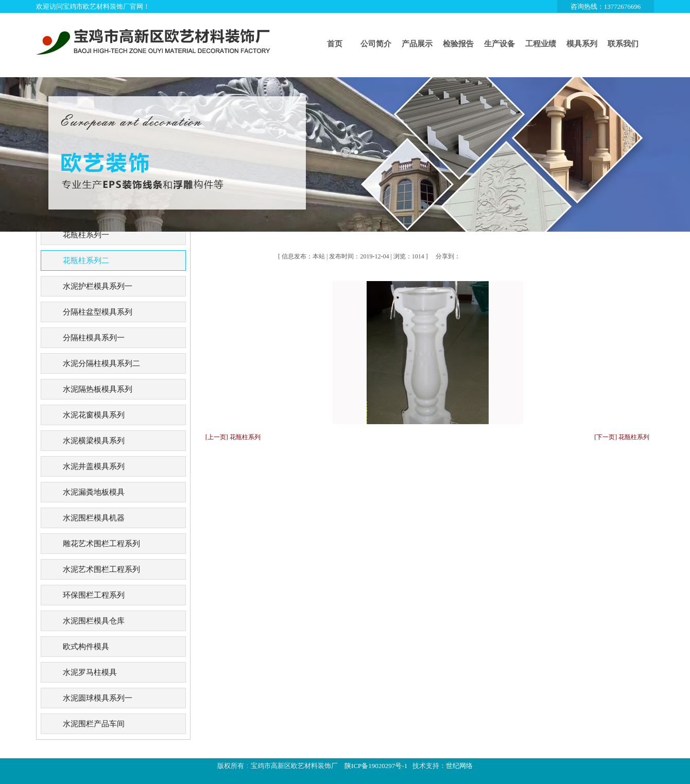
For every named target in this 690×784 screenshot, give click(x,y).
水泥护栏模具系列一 (98, 286)
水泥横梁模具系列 (94, 441)
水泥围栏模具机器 (94, 518)
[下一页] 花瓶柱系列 (622, 437)
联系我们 (623, 44)
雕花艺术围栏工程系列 (101, 544)
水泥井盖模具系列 (94, 466)
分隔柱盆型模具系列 (98, 312)
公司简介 (376, 44)
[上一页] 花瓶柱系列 (233, 437)
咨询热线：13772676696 (606, 6)
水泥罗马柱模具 (90, 672)
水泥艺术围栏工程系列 (101, 569)
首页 (335, 44)
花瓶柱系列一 (86, 235)
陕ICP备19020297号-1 (376, 766)
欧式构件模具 (86, 647)
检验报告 (458, 44)
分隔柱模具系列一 (94, 338)
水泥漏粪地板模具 (94, 492)
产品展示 (417, 44)
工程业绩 (541, 44)
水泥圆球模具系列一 (98, 698)
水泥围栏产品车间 (94, 724)
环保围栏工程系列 (94, 595)
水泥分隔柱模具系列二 (101, 363)
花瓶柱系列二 (86, 260)
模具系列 (582, 44)
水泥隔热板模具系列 (98, 389)
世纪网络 (459, 766)
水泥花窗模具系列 (94, 415)
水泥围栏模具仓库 (94, 621)
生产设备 (499, 44)
